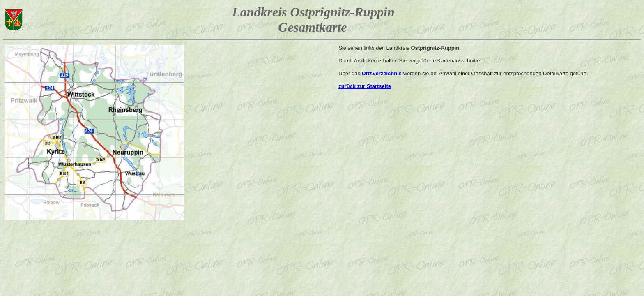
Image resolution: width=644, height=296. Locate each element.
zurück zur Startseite (365, 86)
